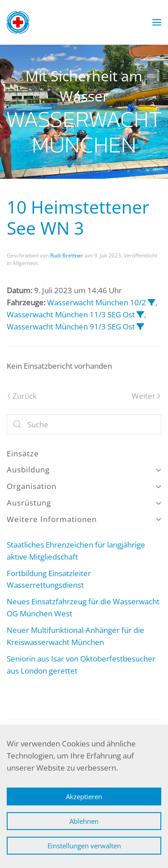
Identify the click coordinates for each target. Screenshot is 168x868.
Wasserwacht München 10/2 (97, 302)
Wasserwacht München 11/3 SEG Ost (71, 314)
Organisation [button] (84, 486)
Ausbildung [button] (84, 470)
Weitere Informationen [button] (84, 519)
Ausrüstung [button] (84, 503)
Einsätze (23, 453)
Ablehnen (84, 821)
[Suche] (84, 424)
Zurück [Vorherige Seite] (22, 396)
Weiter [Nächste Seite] (146, 396)
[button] (157, 22)
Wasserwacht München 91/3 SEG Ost (71, 327)
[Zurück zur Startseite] (18, 22)
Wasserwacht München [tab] (69, 165)
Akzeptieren (84, 796)
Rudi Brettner (67, 255)
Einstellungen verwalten (84, 846)
